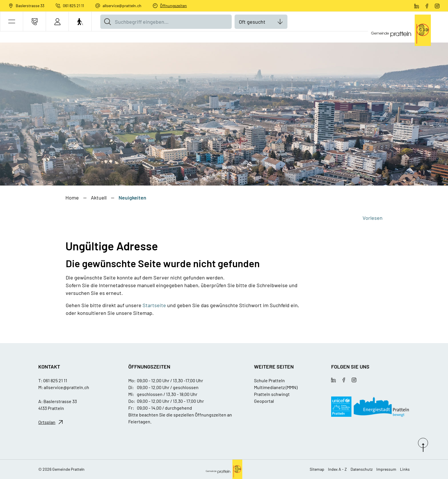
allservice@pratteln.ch (122, 6)
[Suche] (107, 22)
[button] (12, 22)
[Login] (57, 22)
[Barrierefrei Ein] (80, 22)
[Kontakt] (34, 22)
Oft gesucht (252, 22)
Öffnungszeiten (173, 6)
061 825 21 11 (73, 6)
